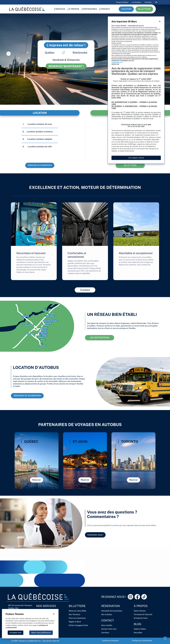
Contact (108, 620)
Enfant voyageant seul (78, 625)
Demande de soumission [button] (40, 165)
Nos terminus (74, 614)
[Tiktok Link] (144, 597)
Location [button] (126, 9)
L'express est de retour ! (66, 45)
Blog (138, 624)
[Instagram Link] (130, 597)
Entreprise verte (141, 618)
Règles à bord (75, 622)
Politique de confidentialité (142, 641)
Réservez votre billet (77, 611)
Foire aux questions (77, 618)
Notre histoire (140, 611)
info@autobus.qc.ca (117, 62)
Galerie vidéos (140, 629)
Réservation (111, 606)
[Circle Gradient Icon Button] (165, 639)
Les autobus (136, 2)
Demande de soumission (112, 611)
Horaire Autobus (122, 2)
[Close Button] (160, 22)
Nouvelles (138, 633)
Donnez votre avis (109, 629)
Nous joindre (107, 625)
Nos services (46, 606)
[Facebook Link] (137, 597)
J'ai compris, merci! (136, 158)
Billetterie (77, 606)
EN (156, 2)
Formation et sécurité (143, 614)
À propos (141, 606)
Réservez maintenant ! (66, 66)
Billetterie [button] (144, 9)
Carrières (148, 2)
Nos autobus (107, 614)
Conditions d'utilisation (110, 641)
